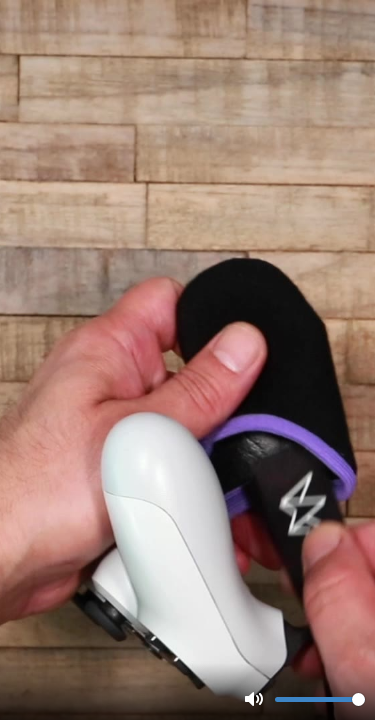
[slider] (320, 699)
